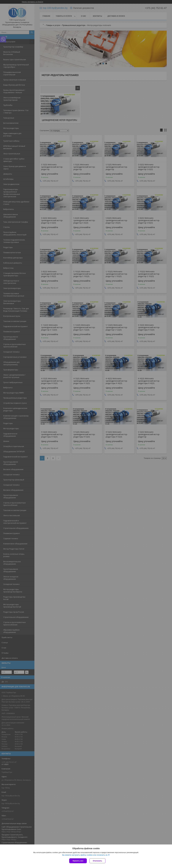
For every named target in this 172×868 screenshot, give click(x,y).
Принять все (78, 861)
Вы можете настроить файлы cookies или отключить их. (85, 855)
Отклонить (97, 861)
